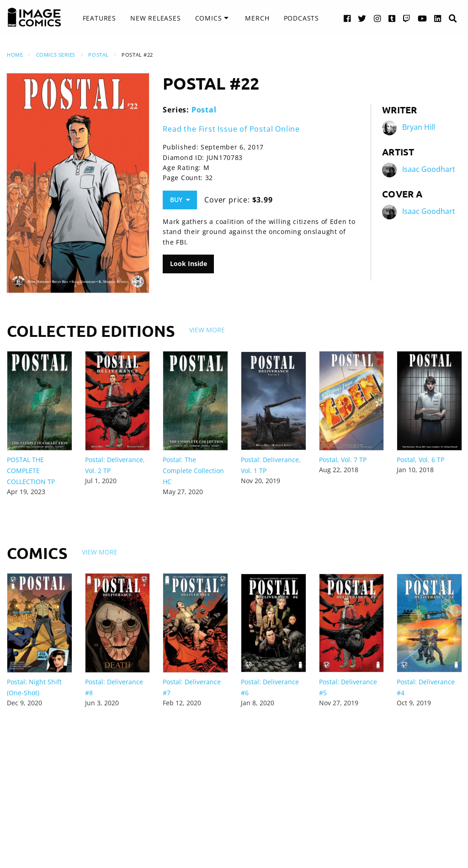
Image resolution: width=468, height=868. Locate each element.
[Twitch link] (407, 18)
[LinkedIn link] (438, 18)
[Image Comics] (34, 17)
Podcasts (301, 18)
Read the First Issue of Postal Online (231, 129)
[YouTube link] (423, 18)
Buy (180, 200)
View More (207, 330)
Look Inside (189, 264)
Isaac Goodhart (429, 169)
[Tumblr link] (392, 18)
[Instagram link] (378, 18)
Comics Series (56, 55)
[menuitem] (99, 18)
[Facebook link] (347, 18)
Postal (98, 55)
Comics (209, 18)
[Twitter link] (362, 18)
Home (15, 55)
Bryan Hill (419, 127)
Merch (257, 18)
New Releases (156, 18)
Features (99, 18)
